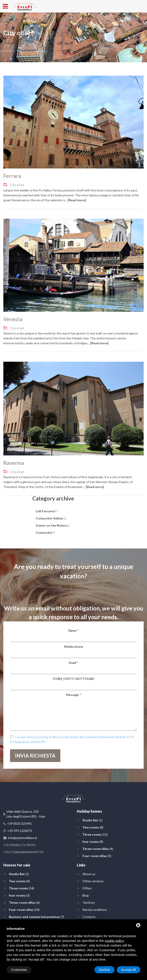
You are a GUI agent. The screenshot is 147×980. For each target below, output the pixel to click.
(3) (19, 895)
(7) (37, 917)
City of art (17, 185)
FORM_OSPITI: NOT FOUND (74, 679)
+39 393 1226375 (20, 831)
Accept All (129, 970)
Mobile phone (74, 647)
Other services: (93, 881)
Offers (87, 888)
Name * (73, 630)
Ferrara (12, 176)
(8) (93, 827)
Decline (104, 970)
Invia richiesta (35, 756)
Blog (86, 895)
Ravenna (14, 463)
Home (7, 51)
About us (89, 874)
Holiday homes (89, 811)
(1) (92, 820)
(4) (98, 849)
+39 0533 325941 (19, 823)
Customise (19, 970)
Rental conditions (95, 910)
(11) (95, 834)
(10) (24, 910)
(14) (21, 888)
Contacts (89, 917)
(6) (24, 902)
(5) (97, 856)
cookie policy (114, 941)
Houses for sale (17, 865)
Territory (22, 51)
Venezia (13, 319)
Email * (73, 663)
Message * (74, 695)
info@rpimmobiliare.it (22, 838)
